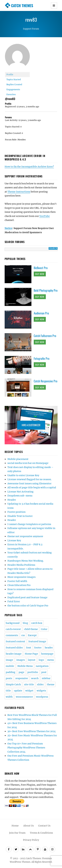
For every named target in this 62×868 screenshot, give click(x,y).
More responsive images (21, 577)
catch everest (13, 629)
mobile (10, 666)
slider (40, 684)
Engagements (13, 89)
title (8, 691)
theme (51, 684)
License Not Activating (21, 492)
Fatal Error (14, 601)
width (9, 697)
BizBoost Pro (41, 268)
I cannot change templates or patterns (29, 524)
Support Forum (31, 29)
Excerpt (32, 635)
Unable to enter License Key (23, 475)
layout (32, 660)
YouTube (45, 216)
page (21, 672)
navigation (42, 666)
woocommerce (24, 697)
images (21, 660)
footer (38, 648)
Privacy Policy (31, 840)
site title (29, 684)
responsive (22, 678)
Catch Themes (22, 5)
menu (51, 660)
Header (12, 500)
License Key (14, 540)
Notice (8, 228)
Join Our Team (17, 833)
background (13, 623)
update (18, 691)
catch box (37, 623)
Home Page (31, 654)
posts (9, 678)
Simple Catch (13, 684)
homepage (47, 654)
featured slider (14, 648)
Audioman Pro (41, 313)
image (9, 660)
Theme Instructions (19, 192)
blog (25, 623)
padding (11, 672)
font (29, 648)
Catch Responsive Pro (46, 381)
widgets (41, 691)
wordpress (42, 697)
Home (15, 826)
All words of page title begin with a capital (32, 487)
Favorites (11, 94)
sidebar (46, 678)
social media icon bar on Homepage (28, 463)
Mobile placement (18, 459)
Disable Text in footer (20, 516)
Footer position (16, 512)
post (44, 672)
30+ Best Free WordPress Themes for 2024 (32, 731)
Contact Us (44, 826)
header (49, 648)
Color (44, 629)
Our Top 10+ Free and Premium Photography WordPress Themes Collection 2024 (26, 748)
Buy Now (40, 274)
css (23, 635)
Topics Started (14, 79)
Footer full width (17, 581)
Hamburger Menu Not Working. (26, 561)
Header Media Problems (21, 565)
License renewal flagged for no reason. (30, 479)
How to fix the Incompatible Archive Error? (29, 167)
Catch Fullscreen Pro (45, 336)
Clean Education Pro (19, 585)
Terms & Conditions (41, 833)
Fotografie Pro (42, 358)
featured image (37, 641)
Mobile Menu (25, 666)
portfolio (33, 672)
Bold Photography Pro (46, 290)
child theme (31, 629)
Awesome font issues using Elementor (29, 483)
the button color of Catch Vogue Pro (28, 606)
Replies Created (14, 84)
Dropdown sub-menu (20, 496)
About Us (29, 826)
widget (29, 691)
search (35, 678)
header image (14, 654)
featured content (15, 641)
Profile (10, 74)
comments (12, 635)
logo (41, 660)
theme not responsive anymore (25, 536)
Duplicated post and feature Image (27, 597)
